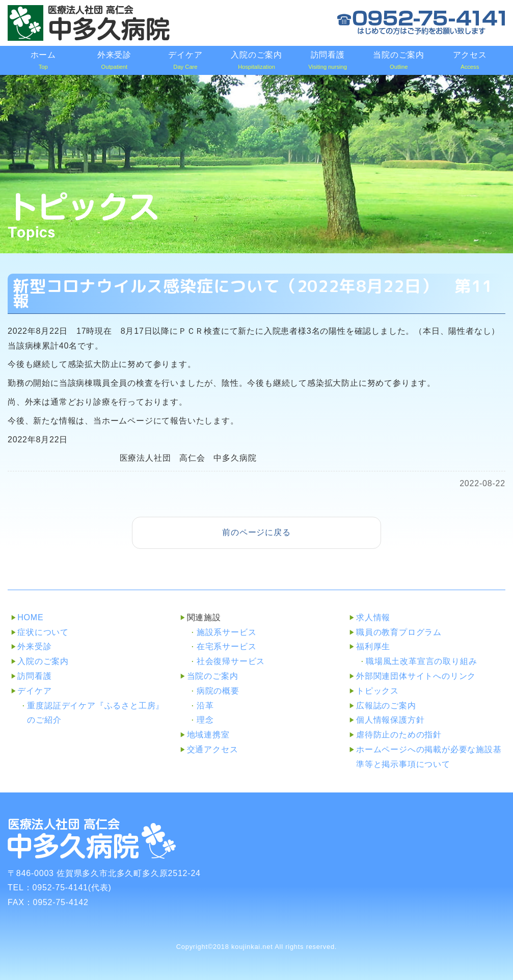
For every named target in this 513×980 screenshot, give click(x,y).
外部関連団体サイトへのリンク (416, 676)
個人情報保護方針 (390, 720)
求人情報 (373, 617)
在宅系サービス (227, 646)
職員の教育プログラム (399, 632)
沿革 (205, 706)
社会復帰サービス (231, 661)
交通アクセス (213, 749)
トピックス (377, 691)
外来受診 (34, 646)
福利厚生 (373, 646)
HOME (30, 617)
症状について (43, 632)
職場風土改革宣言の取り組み (421, 661)
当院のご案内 (213, 676)
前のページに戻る (256, 532)
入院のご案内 (43, 661)
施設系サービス (227, 632)
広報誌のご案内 (386, 706)
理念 (205, 720)
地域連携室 (208, 735)
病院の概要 (218, 691)
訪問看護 (34, 676)
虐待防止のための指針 (399, 735)
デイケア (34, 691)
